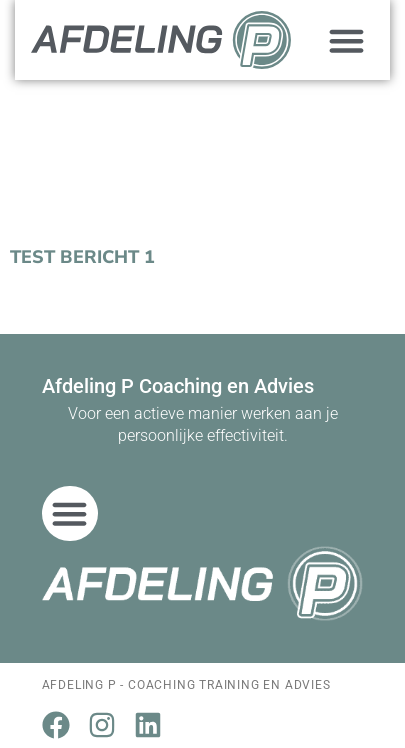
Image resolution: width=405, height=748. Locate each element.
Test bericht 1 (82, 257)
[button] (347, 40)
